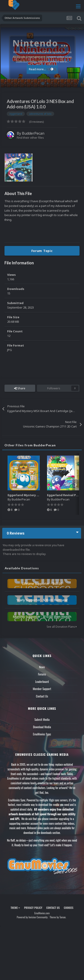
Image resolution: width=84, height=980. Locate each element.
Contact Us (42, 696)
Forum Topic (42, 251)
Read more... (41, 69)
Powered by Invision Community (32, 917)
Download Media (42, 727)
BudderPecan (33, 133)
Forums (42, 674)
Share (20, 388)
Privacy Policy (33, 908)
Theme (15, 908)
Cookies (69, 908)
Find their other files (30, 138)
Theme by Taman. (58, 917)
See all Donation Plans (62, 627)
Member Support (42, 689)
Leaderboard (42, 682)
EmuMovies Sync (42, 734)
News (42, 667)
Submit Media (42, 719)
